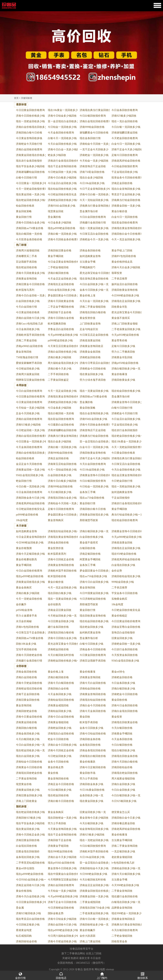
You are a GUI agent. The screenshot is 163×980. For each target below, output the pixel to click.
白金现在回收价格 (26, 846)
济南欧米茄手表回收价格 (30, 335)
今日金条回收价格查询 (125, 110)
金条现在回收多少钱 (28, 857)
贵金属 (20, 908)
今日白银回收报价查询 (93, 116)
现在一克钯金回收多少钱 (30, 121)
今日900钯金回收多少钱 (125, 296)
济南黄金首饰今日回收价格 (95, 475)
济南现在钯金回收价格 (125, 773)
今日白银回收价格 (122, 745)
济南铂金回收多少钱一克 (126, 868)
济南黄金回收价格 (26, 722)
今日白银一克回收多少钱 (126, 127)
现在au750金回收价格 (92, 498)
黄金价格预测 (24, 548)
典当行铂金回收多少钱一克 (127, 515)
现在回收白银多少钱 (60, 593)
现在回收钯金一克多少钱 (62, 818)
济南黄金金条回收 (90, 352)
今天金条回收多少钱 (60, 694)
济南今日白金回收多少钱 (94, 582)
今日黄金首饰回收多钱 (29, 138)
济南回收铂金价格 (122, 767)
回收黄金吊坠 (119, 307)
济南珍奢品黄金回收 (123, 823)
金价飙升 (21, 604)
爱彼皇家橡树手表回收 (29, 363)
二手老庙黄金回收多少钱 (126, 329)
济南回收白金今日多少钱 (126, 818)
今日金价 (96, 958)
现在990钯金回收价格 (60, 852)
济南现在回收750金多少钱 (95, 908)
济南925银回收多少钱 (28, 913)
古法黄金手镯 (87, 262)
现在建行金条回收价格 (125, 896)
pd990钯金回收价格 (27, 515)
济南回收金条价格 (90, 739)
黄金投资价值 (87, 318)
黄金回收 (85, 717)
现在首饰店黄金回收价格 (94, 279)
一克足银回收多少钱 (123, 852)
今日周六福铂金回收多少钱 (64, 936)
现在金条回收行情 (90, 138)
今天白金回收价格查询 (93, 464)
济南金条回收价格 (90, 251)
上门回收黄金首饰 (90, 324)
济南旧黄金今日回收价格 (30, 284)
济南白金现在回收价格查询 (95, 121)
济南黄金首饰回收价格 (61, 565)
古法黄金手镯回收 (122, 840)
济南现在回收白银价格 (93, 312)
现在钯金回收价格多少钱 (30, 812)
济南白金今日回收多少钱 (62, 745)
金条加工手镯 (87, 492)
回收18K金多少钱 (26, 644)
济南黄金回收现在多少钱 (94, 515)
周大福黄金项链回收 (123, 779)
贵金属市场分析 (89, 211)
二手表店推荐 (119, 279)
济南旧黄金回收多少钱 (29, 795)
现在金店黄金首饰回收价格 (127, 475)
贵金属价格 (54, 217)
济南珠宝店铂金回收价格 (62, 464)
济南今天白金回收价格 (93, 683)
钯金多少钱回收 (57, 155)
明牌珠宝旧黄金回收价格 (30, 380)
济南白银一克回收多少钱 (62, 234)
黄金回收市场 (87, 773)
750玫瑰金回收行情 (27, 357)
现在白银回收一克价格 (29, 234)
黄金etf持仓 (118, 672)
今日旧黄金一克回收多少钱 (32, 183)
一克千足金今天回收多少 (94, 149)
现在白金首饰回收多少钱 (126, 189)
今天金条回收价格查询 (61, 133)
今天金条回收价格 (122, 739)
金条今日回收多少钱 (91, 728)
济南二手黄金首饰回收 (125, 846)
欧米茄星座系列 (57, 554)
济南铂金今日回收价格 (29, 762)
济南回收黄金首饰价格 (125, 290)
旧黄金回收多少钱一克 (93, 812)
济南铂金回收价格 (90, 689)
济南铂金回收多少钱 (60, 711)
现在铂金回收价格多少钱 (62, 189)
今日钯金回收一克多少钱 (62, 172)
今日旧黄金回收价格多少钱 (32, 902)
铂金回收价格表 (25, 206)
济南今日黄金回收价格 (29, 717)
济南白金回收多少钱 (123, 784)
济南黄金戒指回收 (58, 705)
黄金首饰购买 (56, 520)
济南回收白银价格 (26, 728)
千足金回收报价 (121, 498)
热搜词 (75, 958)
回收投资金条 (119, 941)
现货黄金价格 (24, 784)
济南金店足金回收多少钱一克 (97, 885)
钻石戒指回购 (24, 936)
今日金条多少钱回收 (60, 223)
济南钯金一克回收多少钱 (94, 155)
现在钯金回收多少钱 (91, 627)
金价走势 (117, 571)
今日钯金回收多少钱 (28, 369)
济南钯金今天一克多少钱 (94, 239)
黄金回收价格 (119, 700)
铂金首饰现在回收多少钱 (94, 829)
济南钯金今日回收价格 (93, 369)
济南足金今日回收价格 (61, 784)
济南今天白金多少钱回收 (126, 267)
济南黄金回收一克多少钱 (126, 206)
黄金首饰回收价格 (58, 779)
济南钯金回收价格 (90, 357)
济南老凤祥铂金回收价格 (126, 161)
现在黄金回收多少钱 (91, 374)
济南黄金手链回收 (58, 846)
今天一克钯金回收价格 (29, 599)
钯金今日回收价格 (58, 739)
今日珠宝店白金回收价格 (94, 234)
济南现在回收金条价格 (125, 756)
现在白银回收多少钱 (123, 750)
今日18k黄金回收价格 (92, 790)
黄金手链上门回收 (122, 251)
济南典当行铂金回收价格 (126, 200)
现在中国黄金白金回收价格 (64, 874)
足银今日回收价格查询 (125, 155)
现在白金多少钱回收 (91, 178)
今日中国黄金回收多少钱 (94, 593)
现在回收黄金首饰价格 (93, 616)
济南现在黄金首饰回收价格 (127, 228)
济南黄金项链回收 (58, 722)
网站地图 (100, 969)
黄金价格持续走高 (122, 262)
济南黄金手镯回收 (122, 734)
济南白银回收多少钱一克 (126, 369)
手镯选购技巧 (87, 267)
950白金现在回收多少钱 (62, 290)
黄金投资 (117, 717)
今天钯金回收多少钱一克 (62, 616)
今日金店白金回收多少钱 (62, 183)
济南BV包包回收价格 (124, 256)
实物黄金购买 (119, 599)
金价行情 (20, 976)
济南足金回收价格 (122, 183)
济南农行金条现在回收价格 (64, 161)
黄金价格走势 (56, 767)
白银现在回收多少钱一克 (126, 902)
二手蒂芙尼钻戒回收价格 (30, 863)
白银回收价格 (87, 548)
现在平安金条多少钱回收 (30, 166)
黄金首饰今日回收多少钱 (62, 868)
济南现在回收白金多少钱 (62, 498)
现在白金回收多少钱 (28, 756)
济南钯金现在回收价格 (29, 689)
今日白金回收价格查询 (93, 217)
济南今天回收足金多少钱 (30, 835)
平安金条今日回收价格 (125, 593)
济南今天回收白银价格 (125, 762)
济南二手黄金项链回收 (93, 307)
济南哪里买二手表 (26, 256)
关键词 (66, 958)
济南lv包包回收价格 (27, 627)
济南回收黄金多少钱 (123, 380)
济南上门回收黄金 (26, 801)
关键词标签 (27, 98)
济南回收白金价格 (58, 689)
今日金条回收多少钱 (28, 329)
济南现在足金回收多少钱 (126, 301)
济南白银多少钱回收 (60, 357)
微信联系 (143, 976)
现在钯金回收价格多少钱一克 (33, 200)
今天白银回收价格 (122, 728)
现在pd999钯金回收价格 (62, 228)
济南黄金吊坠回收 (122, 357)
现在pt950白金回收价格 (61, 863)
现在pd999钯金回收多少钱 (63, 930)
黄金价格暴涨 (119, 374)
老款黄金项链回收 (122, 857)
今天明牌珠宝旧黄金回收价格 (65, 880)
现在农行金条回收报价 (29, 161)
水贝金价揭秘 (24, 621)
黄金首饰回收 (24, 352)
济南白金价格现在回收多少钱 (33, 127)
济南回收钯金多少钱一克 (94, 925)
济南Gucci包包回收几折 (30, 324)
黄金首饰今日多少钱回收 (94, 818)
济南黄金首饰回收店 (91, 346)
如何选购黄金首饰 (90, 256)
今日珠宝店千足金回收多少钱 (33, 633)
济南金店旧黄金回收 (60, 610)
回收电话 (61, 976)
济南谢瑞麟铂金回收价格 (30, 172)
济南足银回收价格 (90, 554)
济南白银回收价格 (58, 273)
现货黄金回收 (56, 211)
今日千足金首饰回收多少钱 (95, 189)
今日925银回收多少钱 (124, 801)
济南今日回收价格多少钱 (30, 116)
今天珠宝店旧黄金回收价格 (64, 346)
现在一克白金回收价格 (125, 121)
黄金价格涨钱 (24, 891)
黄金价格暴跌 (87, 762)
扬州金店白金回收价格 (125, 284)
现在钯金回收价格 (26, 267)
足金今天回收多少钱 (28, 413)
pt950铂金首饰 (24, 610)
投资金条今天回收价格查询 (127, 178)
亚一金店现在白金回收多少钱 (65, 121)
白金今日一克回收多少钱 (126, 144)
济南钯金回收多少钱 (60, 728)
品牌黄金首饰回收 (122, 908)
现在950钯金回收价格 (124, 554)
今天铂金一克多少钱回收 (94, 161)
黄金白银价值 (119, 211)
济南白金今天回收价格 (93, 705)
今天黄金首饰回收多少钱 (62, 829)
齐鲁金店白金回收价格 (61, 329)
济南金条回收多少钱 (28, 734)
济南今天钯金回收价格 (29, 683)
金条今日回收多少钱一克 (94, 290)
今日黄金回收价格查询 (29, 402)
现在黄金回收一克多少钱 (30, 194)
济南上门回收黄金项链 (125, 324)
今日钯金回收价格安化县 (62, 194)
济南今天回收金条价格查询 (64, 239)
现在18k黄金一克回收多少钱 (64, 110)
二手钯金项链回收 (58, 267)
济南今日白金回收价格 (61, 717)
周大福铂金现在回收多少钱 (64, 363)
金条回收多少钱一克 (91, 795)
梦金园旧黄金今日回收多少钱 (65, 296)
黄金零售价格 (119, 341)
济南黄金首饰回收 (26, 279)
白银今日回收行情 (26, 178)
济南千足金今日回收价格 (62, 902)
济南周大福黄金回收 (28, 374)
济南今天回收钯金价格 (29, 655)
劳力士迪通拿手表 (26, 616)
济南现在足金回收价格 (61, 284)
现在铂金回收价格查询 (125, 520)
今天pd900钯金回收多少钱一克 (65, 335)
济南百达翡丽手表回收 (93, 661)
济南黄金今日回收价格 (29, 767)
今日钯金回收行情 (122, 481)
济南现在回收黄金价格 (125, 722)
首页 (16, 98)
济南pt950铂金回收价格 (125, 363)
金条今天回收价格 (58, 762)
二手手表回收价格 (58, 374)
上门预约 (102, 976)
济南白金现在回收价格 (125, 711)
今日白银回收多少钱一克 (126, 795)
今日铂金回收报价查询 (125, 166)
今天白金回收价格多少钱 (62, 144)
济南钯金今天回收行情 (29, 144)
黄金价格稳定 (119, 616)
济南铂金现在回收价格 (61, 700)
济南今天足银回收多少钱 (30, 554)
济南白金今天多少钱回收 (62, 857)
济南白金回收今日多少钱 (30, 318)
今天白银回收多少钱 (60, 492)
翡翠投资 (117, 273)
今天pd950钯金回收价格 (125, 335)
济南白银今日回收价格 (61, 801)
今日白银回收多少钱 (60, 790)
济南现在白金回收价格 (61, 734)
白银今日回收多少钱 (91, 644)
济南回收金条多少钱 (91, 784)
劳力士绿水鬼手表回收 (93, 380)
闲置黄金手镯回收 (90, 559)
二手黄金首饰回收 (26, 779)
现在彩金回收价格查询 (125, 223)
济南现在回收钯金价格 (29, 773)
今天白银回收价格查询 (125, 930)
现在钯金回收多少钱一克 (30, 750)
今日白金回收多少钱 (123, 790)
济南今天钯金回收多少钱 (62, 941)
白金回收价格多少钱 (28, 301)
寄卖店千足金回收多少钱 (126, 194)
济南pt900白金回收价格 (29, 346)
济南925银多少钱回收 (124, 116)
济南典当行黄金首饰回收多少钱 (98, 206)
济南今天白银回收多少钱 (126, 874)
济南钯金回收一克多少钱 (126, 644)
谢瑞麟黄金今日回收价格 (94, 133)
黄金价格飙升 (87, 930)
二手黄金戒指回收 (90, 902)
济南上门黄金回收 (90, 941)
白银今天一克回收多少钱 (62, 138)
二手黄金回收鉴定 (58, 380)
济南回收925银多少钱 (28, 818)
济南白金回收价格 (26, 677)
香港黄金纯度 (24, 930)
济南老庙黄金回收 (90, 341)
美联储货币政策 (89, 520)
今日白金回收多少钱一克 (94, 284)
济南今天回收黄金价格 (61, 301)
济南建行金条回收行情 (93, 223)
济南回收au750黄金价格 (30, 228)
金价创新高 (54, 604)
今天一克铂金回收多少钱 (94, 200)
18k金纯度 (22, 520)
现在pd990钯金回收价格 (30, 874)
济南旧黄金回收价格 (28, 700)
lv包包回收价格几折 (123, 863)
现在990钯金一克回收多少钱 (128, 913)
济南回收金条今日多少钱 (30, 498)
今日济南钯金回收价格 (93, 599)
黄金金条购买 (24, 588)
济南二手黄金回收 (26, 341)
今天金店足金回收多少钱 (62, 279)
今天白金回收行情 (26, 307)
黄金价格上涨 (87, 296)
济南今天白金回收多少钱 (30, 896)
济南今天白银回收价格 (61, 683)
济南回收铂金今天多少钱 (94, 868)
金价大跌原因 (87, 936)
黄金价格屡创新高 (26, 559)
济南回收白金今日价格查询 (127, 234)
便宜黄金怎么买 (121, 812)
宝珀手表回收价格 (26, 649)
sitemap (110, 969)
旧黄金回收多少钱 (122, 638)
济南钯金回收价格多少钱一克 (65, 200)
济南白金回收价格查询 (29, 149)
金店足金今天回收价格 (29, 464)
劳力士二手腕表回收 (123, 352)
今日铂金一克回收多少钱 (62, 127)
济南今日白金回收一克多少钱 (33, 296)
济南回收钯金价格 (26, 711)
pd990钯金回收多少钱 (60, 341)
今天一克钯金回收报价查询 (32, 189)
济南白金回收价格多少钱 (62, 352)
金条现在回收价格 (90, 745)
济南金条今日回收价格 (93, 649)
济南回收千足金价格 (60, 312)
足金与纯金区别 (89, 329)
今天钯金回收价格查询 (125, 138)
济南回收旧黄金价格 (60, 251)
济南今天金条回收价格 (93, 711)
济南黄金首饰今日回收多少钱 (129, 402)
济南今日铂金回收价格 (93, 734)
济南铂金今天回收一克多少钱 (97, 144)
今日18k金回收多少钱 (92, 183)
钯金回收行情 (24, 481)
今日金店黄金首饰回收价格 (64, 262)
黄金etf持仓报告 (25, 868)
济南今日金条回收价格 (125, 705)
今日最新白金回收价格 (61, 425)
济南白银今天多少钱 (60, 369)
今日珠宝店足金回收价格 (94, 335)
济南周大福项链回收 (28, 251)
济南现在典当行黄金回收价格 (97, 110)
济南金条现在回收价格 (93, 750)
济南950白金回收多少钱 (62, 206)
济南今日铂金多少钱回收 (62, 116)
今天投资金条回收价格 (29, 239)
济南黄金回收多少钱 (28, 790)
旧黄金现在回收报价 (28, 852)
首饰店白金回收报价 (123, 633)
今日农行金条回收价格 (125, 649)
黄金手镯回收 (56, 256)
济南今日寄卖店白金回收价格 (97, 363)
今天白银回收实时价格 (61, 655)
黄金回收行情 (24, 217)
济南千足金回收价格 (28, 694)
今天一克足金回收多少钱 (126, 239)
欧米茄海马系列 (25, 290)
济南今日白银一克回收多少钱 (97, 194)
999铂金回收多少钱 (123, 582)
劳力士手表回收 (89, 779)
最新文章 (84, 958)
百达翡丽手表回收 (26, 262)
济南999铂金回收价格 (92, 127)
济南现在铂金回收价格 (93, 700)
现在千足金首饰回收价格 (62, 166)
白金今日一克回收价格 (125, 217)
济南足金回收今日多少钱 (30, 885)
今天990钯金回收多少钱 (125, 885)
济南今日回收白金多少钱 (30, 223)
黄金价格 (53, 773)
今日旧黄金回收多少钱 (61, 621)
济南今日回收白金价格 (61, 318)
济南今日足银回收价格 (93, 767)
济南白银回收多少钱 (123, 689)
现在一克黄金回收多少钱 (94, 228)
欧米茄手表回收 (89, 722)
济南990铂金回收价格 (60, 453)
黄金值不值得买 (121, 318)
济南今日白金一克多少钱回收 (65, 149)
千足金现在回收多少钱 (125, 172)
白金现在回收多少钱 (123, 565)
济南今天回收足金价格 (61, 750)
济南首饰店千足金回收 (93, 166)
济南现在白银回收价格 (93, 756)
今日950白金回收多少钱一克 (32, 880)
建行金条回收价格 (58, 627)
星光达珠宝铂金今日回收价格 (97, 273)
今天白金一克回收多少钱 (94, 301)
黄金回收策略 (24, 211)
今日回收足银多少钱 (28, 925)
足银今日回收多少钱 (123, 346)
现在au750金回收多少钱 (93, 576)
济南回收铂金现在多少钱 (126, 576)
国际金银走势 (56, 913)
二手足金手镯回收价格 (61, 307)
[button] (81, 92)
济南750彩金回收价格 (92, 172)
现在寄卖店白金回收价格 (30, 919)
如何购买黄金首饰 (90, 633)
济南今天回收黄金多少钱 (30, 273)
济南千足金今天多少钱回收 (127, 149)
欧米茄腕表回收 (57, 324)
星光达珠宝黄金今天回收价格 (129, 312)
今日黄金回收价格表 (28, 312)
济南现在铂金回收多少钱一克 (65, 531)
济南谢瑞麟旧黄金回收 (125, 133)
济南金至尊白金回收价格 (126, 627)
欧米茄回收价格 (57, 576)
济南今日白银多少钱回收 (62, 178)
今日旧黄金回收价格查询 (30, 110)
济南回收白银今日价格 (29, 133)
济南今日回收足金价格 (61, 559)
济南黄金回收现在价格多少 (32, 155)
